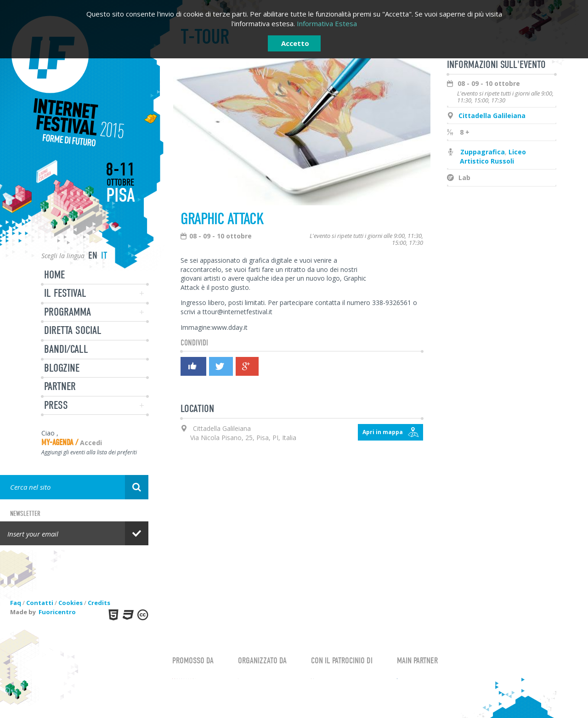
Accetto (295, 43)
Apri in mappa (383, 432)
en (93, 255)
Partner (60, 386)
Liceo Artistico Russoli (493, 156)
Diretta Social (73, 330)
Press (56, 405)
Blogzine (62, 368)
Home (54, 275)
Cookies (71, 603)
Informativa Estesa (327, 23)
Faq (16, 603)
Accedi (91, 443)
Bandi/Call (66, 349)
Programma (68, 312)
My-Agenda (57, 443)
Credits (99, 603)
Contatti (40, 603)
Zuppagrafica (483, 152)
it (104, 255)
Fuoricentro (57, 612)
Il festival (65, 293)
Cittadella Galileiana (492, 116)
